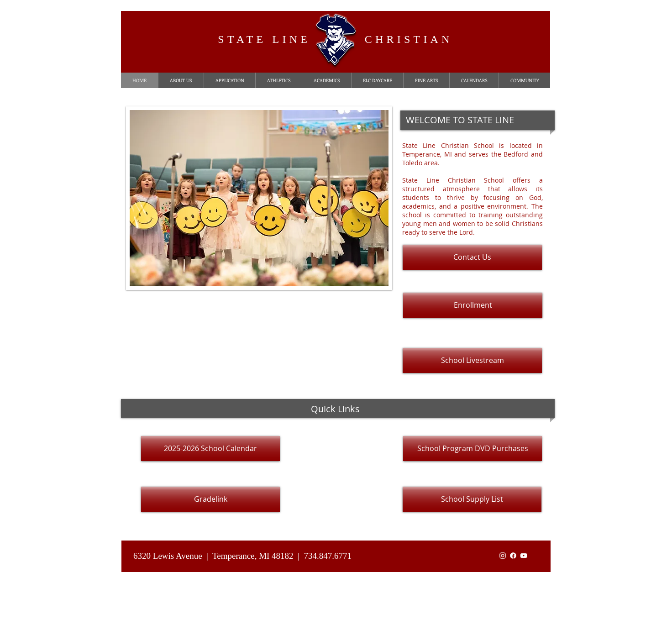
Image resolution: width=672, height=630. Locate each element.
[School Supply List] (472, 499)
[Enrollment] (473, 305)
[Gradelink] (210, 499)
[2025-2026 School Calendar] (210, 449)
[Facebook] (513, 556)
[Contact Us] (472, 257)
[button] (259, 198)
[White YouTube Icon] (524, 556)
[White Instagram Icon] (503, 556)
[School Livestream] (472, 360)
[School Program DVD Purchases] (472, 449)
